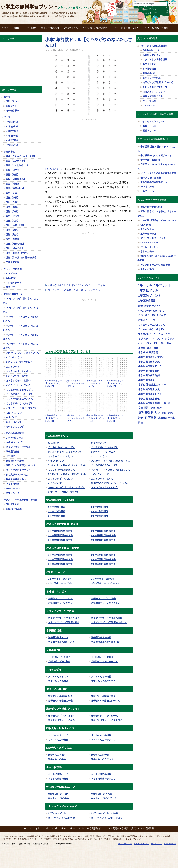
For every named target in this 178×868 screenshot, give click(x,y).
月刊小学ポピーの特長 (102, 657)
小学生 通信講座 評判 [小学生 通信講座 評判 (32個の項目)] (149, 403)
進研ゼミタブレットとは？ (62, 716)
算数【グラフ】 (14, 216)
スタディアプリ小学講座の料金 (64, 622)
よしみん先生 (147, 251)
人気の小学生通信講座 (143, 828)
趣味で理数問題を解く (152, 207)
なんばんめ (54, 443)
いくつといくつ (99, 443)
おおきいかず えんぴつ (60, 479)
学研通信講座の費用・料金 (62, 642)
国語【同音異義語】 (16, 179)
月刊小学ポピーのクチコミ (104, 662)
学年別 (6, 29)
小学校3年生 (12, 131)
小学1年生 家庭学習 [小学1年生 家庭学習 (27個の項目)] (148, 352)
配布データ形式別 (50, 29)
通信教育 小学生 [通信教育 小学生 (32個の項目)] (166, 418)
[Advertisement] (89, 143)
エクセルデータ (14, 283)
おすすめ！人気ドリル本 (127, 29)
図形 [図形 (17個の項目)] (149, 348)
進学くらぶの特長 (100, 755)
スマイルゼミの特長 (101, 677)
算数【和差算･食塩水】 (18, 253)
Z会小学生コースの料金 (60, 583)
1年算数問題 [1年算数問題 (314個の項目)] (147, 301)
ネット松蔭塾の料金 (58, 779)
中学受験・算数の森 (151, 160)
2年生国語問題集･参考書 (103, 555)
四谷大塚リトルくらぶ (17, 475)
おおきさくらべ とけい (60, 456)
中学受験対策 (13, 262)
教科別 (17, 29)
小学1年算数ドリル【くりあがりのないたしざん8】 (75, 418)
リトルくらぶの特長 (101, 735)
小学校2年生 (12, 126)
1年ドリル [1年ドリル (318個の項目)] (145, 285)
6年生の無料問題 (99, 516)
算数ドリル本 (13, 504)
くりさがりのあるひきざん (62, 470)
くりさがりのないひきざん (104, 447)
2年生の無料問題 (99, 507)
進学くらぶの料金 (57, 759)
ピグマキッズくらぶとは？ (62, 813)
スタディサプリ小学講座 (18, 447)
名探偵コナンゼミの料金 (60, 603)
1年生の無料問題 (57, 507)
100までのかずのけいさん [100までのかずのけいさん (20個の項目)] (151, 311)
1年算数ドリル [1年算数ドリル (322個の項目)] (148, 290)
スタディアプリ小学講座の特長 (107, 618)
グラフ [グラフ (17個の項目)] (148, 343)
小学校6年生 (12, 145)
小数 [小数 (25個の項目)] (164, 403)
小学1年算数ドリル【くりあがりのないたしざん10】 (117, 383)
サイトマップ (157, 844)
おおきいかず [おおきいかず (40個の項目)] (159, 315)
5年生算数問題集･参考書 (60, 540)
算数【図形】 (13, 207)
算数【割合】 (13, 234)
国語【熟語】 (13, 175)
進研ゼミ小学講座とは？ (60, 696)
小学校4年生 (12, 136)
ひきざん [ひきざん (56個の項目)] (170, 338)
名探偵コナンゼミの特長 (103, 598)
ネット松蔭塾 (13, 484)
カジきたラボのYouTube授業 (155, 265)
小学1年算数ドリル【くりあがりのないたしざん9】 (96, 418)
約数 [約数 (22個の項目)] (171, 413)
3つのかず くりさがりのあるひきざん (68, 474)
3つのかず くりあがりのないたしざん (111, 461)
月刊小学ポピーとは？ (59, 657)
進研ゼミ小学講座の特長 (103, 696)
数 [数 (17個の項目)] (169, 403)
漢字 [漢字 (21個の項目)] (160, 408)
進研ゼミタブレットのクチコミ (107, 720)
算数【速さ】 (13, 230)
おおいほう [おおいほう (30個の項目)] (144, 315)
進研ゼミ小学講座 (15, 461)
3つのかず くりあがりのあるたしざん (111, 470)
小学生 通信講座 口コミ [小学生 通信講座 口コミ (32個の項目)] (150, 394)
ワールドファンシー (151, 247)
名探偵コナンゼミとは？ (60, 598)
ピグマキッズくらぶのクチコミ (107, 818)
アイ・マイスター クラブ (153, 238)
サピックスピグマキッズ (18, 470)
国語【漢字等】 (14, 170)
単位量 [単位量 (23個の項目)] (142, 348)
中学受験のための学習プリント (156, 155)
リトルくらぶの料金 (58, 740)
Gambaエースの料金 (59, 798)
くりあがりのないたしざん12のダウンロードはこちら (76, 285)
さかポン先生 (147, 229)
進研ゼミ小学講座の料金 (60, 701)
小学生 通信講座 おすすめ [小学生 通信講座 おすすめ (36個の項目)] (152, 385)
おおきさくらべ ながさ (103, 452)
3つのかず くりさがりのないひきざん (68, 465)
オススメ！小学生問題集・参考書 (21, 500)
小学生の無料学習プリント (29, 6)
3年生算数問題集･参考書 (60, 535)
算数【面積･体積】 (15, 225)
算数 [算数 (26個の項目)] (164, 413)
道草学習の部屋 (148, 234)
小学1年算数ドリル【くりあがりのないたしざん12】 (89, 42)
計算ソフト (12, 287)
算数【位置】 (13, 211)
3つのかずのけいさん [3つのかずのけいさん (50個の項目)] (150, 306)
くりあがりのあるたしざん (104, 465)
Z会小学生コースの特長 (103, 579)
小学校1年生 (12, 122)
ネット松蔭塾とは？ (58, 774)
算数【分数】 (13, 202)
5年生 (72, 828)
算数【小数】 (13, 198)
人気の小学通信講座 (14, 433)
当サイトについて (141, 844)
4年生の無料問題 (99, 511)
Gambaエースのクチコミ (104, 798)
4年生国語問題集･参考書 (103, 559)
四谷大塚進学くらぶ (16, 479)
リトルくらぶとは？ (58, 735)
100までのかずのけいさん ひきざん (67, 487)
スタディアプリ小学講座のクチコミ (109, 622)
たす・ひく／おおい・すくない (64, 492)
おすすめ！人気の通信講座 (96, 29)
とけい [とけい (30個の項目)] (159, 338)
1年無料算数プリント (14, 294)
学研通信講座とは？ (58, 638)
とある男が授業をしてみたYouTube (158, 220)
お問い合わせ (170, 844)
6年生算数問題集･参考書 (103, 540)
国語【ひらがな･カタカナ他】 (21, 156)
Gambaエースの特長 (101, 794)
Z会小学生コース (15, 438)
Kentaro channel (149, 243)
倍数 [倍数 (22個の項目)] (156, 343)
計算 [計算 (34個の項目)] (141, 418)
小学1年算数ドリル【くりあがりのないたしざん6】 (117, 418)
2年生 (46, 828)
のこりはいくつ (99, 456)
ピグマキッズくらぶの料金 (62, 818)
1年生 (37, 828)
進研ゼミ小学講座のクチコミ (106, 701)
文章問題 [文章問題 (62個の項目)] (143, 408)
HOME (28, 828)
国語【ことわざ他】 (16, 161)
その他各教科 (13, 111)
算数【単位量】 (14, 239)
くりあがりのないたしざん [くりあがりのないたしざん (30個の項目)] (152, 325)
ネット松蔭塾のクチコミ (103, 779)
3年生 (55, 828)
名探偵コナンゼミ (15, 442)
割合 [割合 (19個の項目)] (169, 343)
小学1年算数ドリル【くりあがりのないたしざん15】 (55, 383)
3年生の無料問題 (57, 511)
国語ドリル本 (149, 131)
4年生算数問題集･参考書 (103, 535)
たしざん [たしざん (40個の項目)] (159, 334)
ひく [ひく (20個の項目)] (140, 343)
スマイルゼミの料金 (58, 681)
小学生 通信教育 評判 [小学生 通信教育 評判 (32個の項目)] (149, 375)
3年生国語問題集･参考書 (60, 559)
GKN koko (146, 225)
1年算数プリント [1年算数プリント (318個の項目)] (150, 296)
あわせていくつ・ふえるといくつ (65, 452)
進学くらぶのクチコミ (102, 759)
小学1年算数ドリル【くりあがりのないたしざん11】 (55, 418)
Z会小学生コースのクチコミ (105, 583)
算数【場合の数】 (15, 248)
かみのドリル (147, 191)
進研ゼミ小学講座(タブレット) (21, 465)
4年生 (64, 828)
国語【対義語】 (14, 184)
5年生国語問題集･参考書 (60, 564)
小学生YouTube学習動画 (156, 28)
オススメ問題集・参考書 (116, 828)
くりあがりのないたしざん (62, 447)
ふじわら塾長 (147, 269)
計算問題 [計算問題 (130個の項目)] (151, 418)
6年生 (81, 828)
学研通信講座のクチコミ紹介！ (107, 642)
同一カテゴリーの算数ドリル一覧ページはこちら (74, 290)
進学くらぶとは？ (57, 755)
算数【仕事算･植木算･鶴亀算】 (22, 257)
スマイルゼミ (13, 493)
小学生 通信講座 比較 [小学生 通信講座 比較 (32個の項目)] (149, 399)
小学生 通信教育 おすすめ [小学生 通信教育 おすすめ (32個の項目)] (151, 357)
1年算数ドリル (71, 29)
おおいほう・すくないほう (104, 487)
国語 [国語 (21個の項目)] (156, 348)
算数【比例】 (13, 221)
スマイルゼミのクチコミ (103, 681)
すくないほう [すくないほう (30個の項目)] (145, 334)
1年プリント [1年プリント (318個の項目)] (163, 285)
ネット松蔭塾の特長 (101, 774)
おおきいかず (55, 483)
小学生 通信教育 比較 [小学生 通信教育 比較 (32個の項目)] (149, 371)
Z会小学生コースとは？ (60, 579)
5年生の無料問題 (57, 516)
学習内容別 (31, 29)
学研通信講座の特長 (101, 638)
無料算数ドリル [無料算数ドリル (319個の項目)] (149, 413)
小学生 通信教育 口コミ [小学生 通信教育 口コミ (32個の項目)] (150, 366)
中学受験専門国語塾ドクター (155, 182)
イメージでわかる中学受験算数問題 (158, 173)
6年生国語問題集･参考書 (103, 564)
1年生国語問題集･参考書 (60, 555)
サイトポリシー (125, 844)
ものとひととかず (100, 474)
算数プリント (13, 101)
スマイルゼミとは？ (58, 677)
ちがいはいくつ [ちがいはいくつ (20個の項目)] (146, 339)
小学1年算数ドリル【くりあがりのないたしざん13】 (75, 383)
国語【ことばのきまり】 (18, 165)
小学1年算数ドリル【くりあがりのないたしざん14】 (96, 383)
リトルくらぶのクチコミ (103, 740)
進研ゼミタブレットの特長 (104, 716)
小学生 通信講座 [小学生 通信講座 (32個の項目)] (146, 380)
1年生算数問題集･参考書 (60, 531)
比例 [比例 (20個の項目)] (153, 408)
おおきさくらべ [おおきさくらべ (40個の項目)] (147, 320)
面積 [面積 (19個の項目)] (140, 423)
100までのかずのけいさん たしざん (110, 483)
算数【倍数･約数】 (15, 244)
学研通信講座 (13, 452)
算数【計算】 (13, 193)
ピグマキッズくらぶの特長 (104, 813)
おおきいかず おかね (102, 479)
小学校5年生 (12, 140)
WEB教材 (11, 278)
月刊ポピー (12, 456)
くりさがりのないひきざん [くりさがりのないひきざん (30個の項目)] (152, 329)
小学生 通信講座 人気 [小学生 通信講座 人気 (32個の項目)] (149, 389)
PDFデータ (12, 273)
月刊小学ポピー (151, 73)
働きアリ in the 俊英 (151, 178)
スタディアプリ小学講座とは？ (64, 618)
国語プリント (13, 106)
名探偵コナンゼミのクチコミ (106, 603)
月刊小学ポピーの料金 (59, 662)
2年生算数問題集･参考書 (103, 531)
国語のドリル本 (14, 509)
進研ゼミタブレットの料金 (62, 720)
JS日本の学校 (147, 187)
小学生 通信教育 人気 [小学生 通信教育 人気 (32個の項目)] (149, 362)
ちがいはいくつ (56, 461)
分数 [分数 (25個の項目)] (162, 343)
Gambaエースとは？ (59, 794)
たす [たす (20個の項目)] (168, 334)
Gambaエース (13, 488)
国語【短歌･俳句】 (15, 188)
